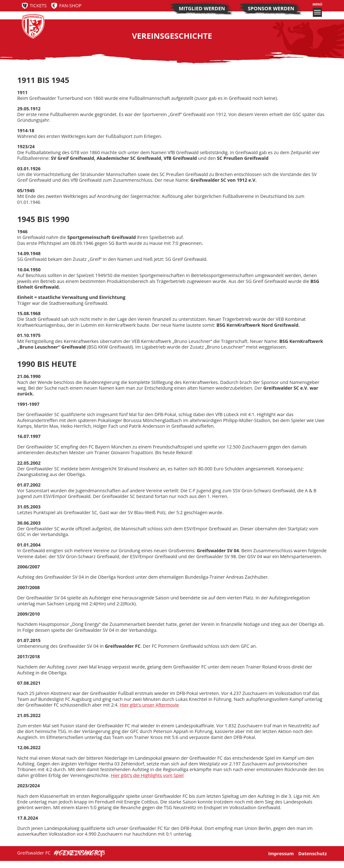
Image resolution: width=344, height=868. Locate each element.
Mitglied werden (202, 8)
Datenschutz (312, 861)
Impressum (281, 861)
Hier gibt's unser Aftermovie (150, 712)
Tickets (38, 6)
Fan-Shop (70, 6)
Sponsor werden (271, 8)
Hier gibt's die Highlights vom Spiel (148, 782)
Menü (317, 10)
